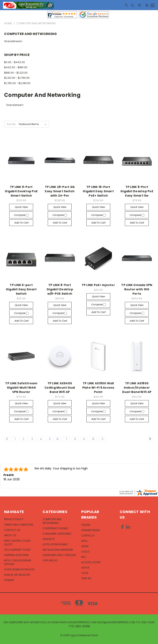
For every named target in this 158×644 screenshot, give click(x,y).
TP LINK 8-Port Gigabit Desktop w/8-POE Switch (60, 289)
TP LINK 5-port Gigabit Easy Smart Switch (21, 289)
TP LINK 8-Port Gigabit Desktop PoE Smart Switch (21, 191)
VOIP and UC (50, 560)
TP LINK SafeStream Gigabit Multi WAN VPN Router (21, 388)
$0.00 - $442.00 (15, 62)
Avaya (85, 568)
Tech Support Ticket (17, 550)
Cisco (85, 552)
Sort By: (11, 124)
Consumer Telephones (57, 534)
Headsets (49, 539)
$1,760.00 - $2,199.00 (17, 83)
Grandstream (13, 41)
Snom (85, 546)
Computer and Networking (52, 521)
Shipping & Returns (16, 555)
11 (102, 439)
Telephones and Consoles (59, 555)
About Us (10, 535)
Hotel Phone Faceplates (19, 569)
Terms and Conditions (19, 525)
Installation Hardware (58, 550)
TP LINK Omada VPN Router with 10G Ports (137, 289)
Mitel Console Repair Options (18, 562)
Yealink (86, 525)
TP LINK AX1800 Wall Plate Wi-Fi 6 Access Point (98, 388)
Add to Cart (21, 223)
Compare (21, 215)
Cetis (85, 573)
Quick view (21, 207)
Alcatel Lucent (91, 562)
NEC (84, 557)
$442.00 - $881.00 (16, 67)
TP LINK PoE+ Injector (98, 285)
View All (86, 578)
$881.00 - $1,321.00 (16, 73)
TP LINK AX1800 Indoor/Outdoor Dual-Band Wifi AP (137, 388)
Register (24, 575)
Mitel (84, 541)
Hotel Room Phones (55, 544)
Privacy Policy (14, 519)
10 (93, 439)
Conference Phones (55, 528)
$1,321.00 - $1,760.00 (17, 78)
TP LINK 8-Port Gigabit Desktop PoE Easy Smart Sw (137, 191)
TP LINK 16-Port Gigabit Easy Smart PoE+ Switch (98, 191)
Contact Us (12, 530)
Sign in (9, 575)
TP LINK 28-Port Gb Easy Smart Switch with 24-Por (60, 191)
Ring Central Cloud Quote (17, 543)
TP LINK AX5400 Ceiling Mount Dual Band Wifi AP (60, 388)
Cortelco (88, 536)
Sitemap (9, 580)
